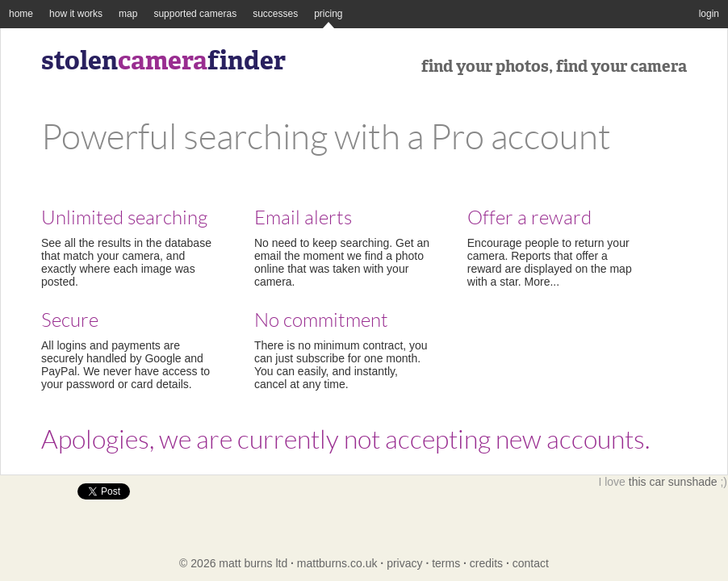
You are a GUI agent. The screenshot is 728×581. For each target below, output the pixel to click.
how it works (76, 14)
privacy (404, 563)
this (638, 482)
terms (446, 563)
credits (486, 563)
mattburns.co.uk (337, 563)
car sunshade (683, 482)
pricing (328, 14)
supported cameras (195, 14)
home (21, 14)
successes (275, 14)
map (128, 14)
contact (531, 563)
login (709, 14)
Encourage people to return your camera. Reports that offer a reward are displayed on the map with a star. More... (556, 248)
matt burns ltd (253, 563)
